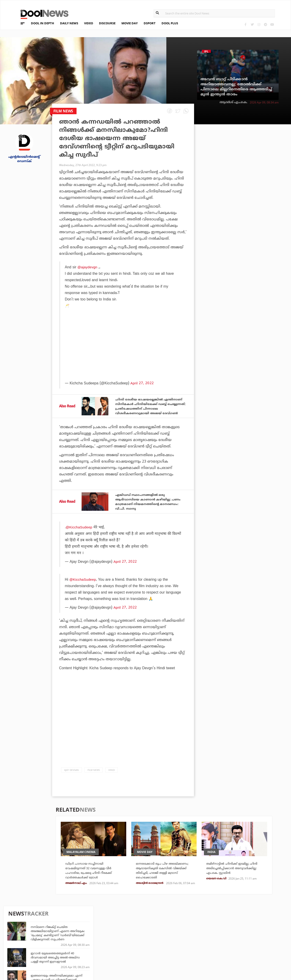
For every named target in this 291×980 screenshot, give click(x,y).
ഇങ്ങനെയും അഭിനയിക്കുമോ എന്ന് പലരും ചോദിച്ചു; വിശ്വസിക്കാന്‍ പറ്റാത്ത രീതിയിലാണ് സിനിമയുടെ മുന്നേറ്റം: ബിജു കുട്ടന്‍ (251, 206)
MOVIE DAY (130, 23)
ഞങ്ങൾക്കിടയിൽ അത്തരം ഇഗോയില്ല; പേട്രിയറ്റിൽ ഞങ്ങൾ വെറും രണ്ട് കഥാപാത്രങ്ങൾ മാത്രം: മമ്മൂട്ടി (250, 309)
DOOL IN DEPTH (43, 23)
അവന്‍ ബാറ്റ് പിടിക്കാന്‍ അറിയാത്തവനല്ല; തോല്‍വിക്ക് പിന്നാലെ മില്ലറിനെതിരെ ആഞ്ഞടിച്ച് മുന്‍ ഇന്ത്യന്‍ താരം (236, 87)
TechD (81, 933)
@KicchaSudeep (79, 539)
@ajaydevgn (88, 267)
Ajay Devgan (71, 781)
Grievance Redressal (42, 958)
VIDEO (89, 23)
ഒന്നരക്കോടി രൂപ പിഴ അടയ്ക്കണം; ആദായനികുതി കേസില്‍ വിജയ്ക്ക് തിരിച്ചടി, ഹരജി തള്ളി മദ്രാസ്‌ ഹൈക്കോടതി (163, 885)
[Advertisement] (124, 357)
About (28, 928)
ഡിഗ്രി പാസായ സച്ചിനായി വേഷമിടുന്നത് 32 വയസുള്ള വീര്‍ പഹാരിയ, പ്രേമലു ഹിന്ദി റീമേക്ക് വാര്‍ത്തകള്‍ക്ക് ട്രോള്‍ (93, 885)
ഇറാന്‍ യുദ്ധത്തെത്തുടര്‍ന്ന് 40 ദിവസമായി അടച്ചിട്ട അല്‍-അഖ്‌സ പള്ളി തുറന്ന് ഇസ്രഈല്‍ (249, 181)
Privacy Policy (36, 940)
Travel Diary (131, 933)
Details (82, 952)
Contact (30, 952)
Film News (94, 781)
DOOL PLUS (170, 23)
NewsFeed (173, 945)
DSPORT (150, 23)
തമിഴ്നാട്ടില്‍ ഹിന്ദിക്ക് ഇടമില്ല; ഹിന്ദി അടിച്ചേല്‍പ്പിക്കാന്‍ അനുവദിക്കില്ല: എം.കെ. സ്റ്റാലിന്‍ (235, 883)
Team (27, 934)
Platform (173, 933)
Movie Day (174, 939)
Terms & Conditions (41, 946)
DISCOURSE (107, 23)
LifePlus (128, 939)
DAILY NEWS (69, 23)
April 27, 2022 (125, 573)
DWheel (82, 939)
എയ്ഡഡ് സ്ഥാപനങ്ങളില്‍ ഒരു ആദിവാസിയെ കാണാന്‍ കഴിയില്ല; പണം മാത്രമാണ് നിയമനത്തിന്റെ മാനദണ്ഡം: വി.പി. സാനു (149, 512)
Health (82, 945)
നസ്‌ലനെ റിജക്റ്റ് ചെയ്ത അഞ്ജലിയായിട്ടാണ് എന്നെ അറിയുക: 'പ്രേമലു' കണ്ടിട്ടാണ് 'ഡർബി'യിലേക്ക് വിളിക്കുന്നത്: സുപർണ (252, 157)
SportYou (129, 945)
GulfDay (128, 952)
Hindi (112, 781)
